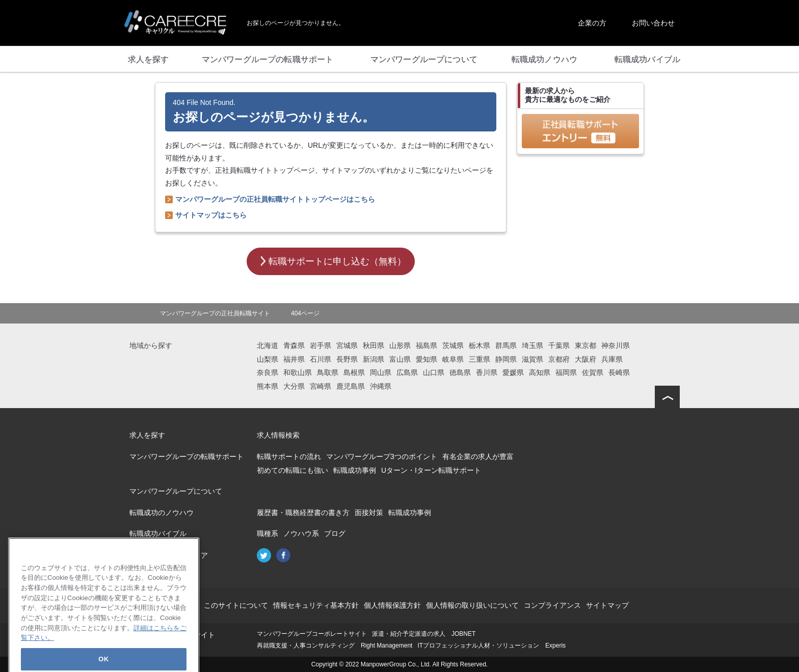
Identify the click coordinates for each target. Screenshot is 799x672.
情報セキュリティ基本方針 (316, 605)
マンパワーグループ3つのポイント (382, 456)
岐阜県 (453, 359)
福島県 (427, 345)
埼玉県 (532, 345)
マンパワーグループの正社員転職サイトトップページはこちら (275, 199)
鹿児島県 (351, 386)
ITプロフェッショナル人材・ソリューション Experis (491, 646)
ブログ (335, 533)
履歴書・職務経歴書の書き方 (303, 513)
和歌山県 (298, 372)
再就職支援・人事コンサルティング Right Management (335, 646)
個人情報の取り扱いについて (472, 605)
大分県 (294, 386)
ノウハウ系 (301, 533)
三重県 (480, 359)
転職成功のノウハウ (162, 513)
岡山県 (381, 372)
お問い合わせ (653, 23)
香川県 (487, 372)
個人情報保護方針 (392, 605)
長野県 (347, 359)
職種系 (268, 533)
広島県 (407, 372)
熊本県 (268, 386)
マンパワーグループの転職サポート (187, 456)
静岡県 (506, 359)
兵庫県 (612, 359)
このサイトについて (236, 605)
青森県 (294, 345)
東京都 (585, 345)
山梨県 (268, 359)
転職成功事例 (355, 470)
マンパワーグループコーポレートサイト (312, 634)
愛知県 (427, 359)
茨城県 (453, 345)
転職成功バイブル (158, 533)
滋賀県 (532, 359)
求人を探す (147, 435)
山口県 (434, 372)
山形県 (400, 345)
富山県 (400, 359)
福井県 (294, 359)
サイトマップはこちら (211, 215)
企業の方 (592, 23)
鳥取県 (328, 372)
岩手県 (321, 345)
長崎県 (619, 372)
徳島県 (460, 372)
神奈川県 (616, 345)
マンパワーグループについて (176, 491)
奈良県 (268, 372)
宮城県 (347, 345)
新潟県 (374, 359)
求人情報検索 (278, 435)
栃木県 (480, 345)
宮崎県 (321, 386)
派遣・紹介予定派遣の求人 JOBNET (424, 634)
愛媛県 (513, 372)
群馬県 (506, 345)
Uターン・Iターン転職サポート (431, 470)
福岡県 (566, 372)
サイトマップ (607, 605)
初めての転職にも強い (292, 470)
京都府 (559, 359)
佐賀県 (593, 372)
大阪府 (585, 359)
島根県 (354, 372)
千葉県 (559, 345)
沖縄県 (381, 386)
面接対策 (369, 513)
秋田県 (374, 345)
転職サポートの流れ (289, 456)
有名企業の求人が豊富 (478, 456)
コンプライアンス (552, 605)
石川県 (321, 359)
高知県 (540, 372)
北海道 (268, 345)
